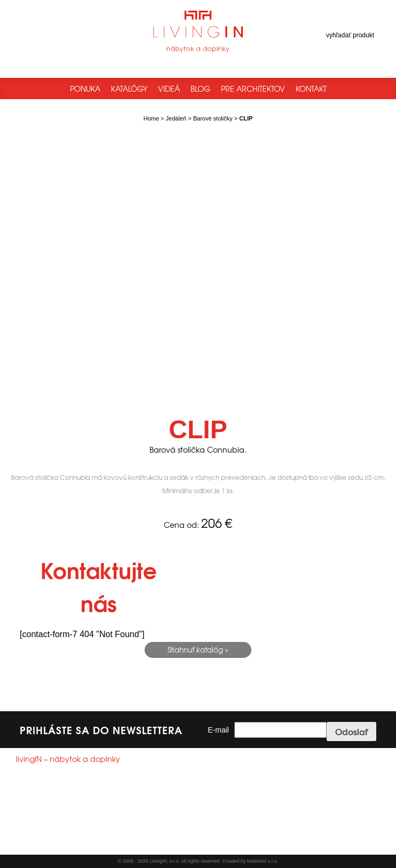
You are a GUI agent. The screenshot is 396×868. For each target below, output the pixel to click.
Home (151, 118)
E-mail (218, 730)
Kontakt (311, 89)
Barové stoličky (213, 118)
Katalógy (129, 89)
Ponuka (85, 89)
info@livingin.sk (59, 820)
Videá (169, 89)
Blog (200, 89)
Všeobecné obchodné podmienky (63, 843)
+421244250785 (54, 810)
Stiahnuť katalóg (195, 650)
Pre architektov (253, 89)
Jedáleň (176, 118)
